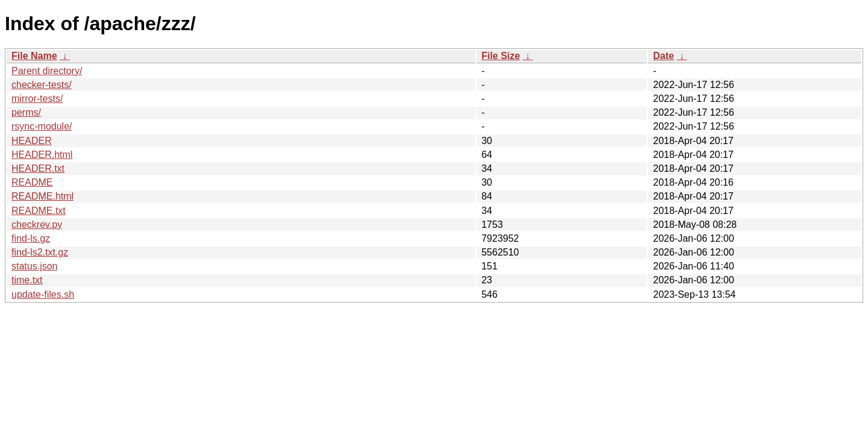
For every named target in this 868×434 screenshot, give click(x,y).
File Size (501, 56)
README (32, 182)
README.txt (39, 211)
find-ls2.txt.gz (40, 252)
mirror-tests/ (37, 99)
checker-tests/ (42, 85)
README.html (42, 196)
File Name (34, 56)
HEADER (32, 141)
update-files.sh (43, 294)
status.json (34, 266)
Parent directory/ (47, 71)
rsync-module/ (42, 126)
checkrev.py (37, 225)
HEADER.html (42, 155)
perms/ (26, 112)
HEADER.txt (38, 168)
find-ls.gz (31, 238)
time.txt (27, 280)
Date (663, 56)
